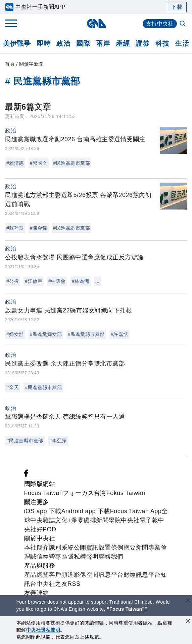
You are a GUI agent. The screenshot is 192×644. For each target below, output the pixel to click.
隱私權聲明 (83, 557)
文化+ (63, 520)
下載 (177, 7)
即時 (43, 43)
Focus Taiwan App (136, 511)
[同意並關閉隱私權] (188, 622)
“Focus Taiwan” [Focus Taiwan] (126, 609)
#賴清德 (15, 163)
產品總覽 (37, 575)
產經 (123, 43)
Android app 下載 (86, 511)
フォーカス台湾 (85, 493)
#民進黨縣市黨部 (72, 163)
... (98, 281)
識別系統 (61, 547)
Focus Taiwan (44, 493)
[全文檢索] (183, 24)
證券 (142, 43)
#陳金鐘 (39, 228)
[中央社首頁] (96, 23)
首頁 (10, 64)
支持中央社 (160, 24)
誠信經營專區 (49, 557)
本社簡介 (37, 547)
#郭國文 (39, 163)
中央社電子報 (139, 520)
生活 (182, 43)
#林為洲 (81, 281)
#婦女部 (15, 334)
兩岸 (103, 43)
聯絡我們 (111, 557)
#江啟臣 (34, 281)
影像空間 (86, 575)
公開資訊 (86, 547)
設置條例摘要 (117, 547)
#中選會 (57, 281)
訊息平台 (111, 575)
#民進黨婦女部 (46, 334)
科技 (162, 43)
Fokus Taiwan (126, 493)
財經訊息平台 (142, 575)
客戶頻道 (61, 575)
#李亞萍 (58, 441)
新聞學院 (108, 520)
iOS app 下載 (43, 511)
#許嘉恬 (119, 334)
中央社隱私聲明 (43, 630)
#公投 (13, 281)
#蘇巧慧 (15, 228)
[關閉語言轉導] (188, 601)
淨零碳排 (84, 520)
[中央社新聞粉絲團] (26, 475)
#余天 (13, 387)
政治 (63, 43)
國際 (83, 43)
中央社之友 (52, 584)
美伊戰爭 (17, 43)
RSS (74, 584)
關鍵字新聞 (31, 64)
